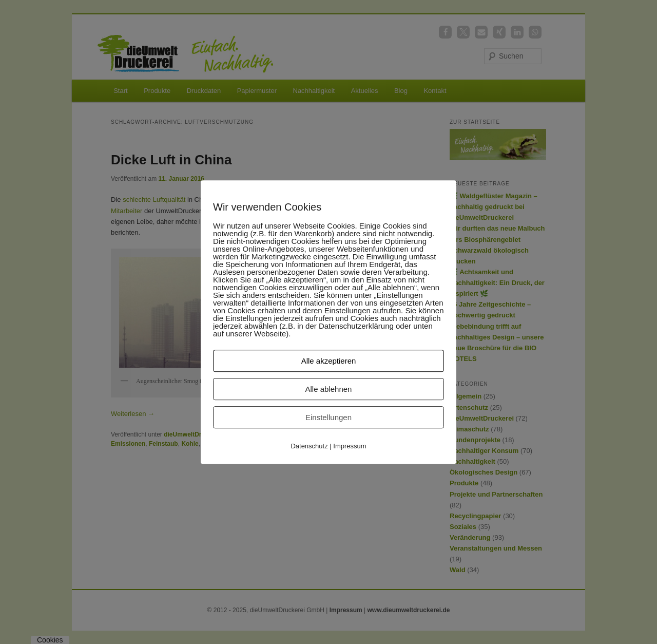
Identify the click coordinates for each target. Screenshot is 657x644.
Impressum (350, 446)
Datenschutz (309, 446)
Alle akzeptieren (329, 361)
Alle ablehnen (329, 389)
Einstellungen (328, 417)
